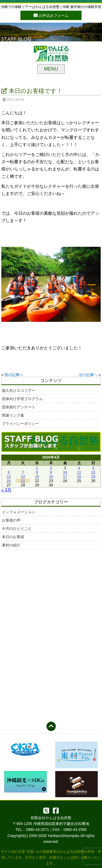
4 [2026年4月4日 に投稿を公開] (79, 468)
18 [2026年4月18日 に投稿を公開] (79, 476)
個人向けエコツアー (19, 390)
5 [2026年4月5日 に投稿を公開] (93, 468)
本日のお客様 (13, 537)
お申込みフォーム (51, 15)
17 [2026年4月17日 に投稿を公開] (65, 476)
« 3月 (6, 490)
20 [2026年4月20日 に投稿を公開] (9, 481)
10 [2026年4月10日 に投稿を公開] (65, 472)
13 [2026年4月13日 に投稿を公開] (9, 476)
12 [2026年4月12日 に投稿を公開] (93, 472)
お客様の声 (11, 520)
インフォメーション (19, 512)
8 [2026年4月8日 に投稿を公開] (37, 472)
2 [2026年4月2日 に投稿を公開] (51, 468)
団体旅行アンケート (19, 407)
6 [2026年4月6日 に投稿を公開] (9, 472)
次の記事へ (88, 375)
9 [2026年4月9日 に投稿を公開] (51, 472)
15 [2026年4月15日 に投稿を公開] (37, 476)
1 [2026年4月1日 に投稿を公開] (37, 468)
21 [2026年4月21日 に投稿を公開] (23, 481)
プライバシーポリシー (20, 424)
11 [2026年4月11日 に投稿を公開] (79, 472)
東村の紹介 (11, 545)
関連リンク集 (13, 415)
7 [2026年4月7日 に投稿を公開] (23, 472)
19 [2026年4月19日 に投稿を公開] (93, 476)
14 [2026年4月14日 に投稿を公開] (23, 476)
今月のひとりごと (17, 529)
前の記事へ (14, 375)
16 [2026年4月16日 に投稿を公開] (51, 476)
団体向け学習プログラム (22, 399)
